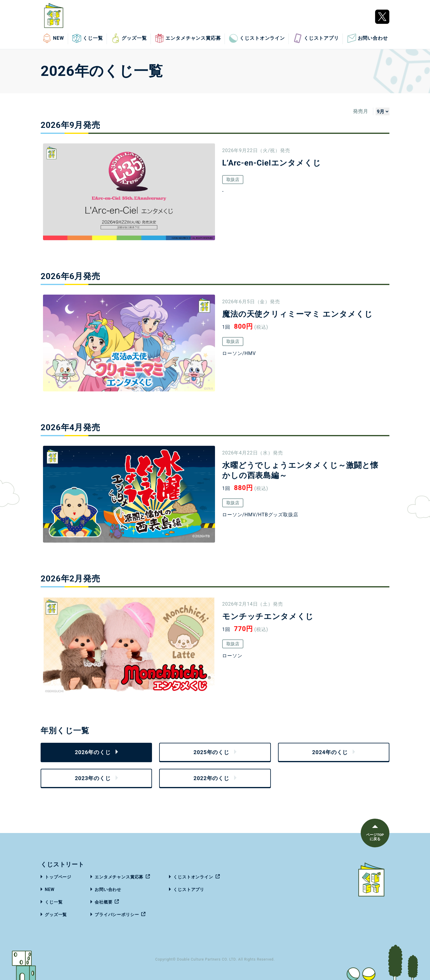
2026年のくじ (93, 752)
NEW (53, 38)
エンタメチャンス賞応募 (188, 38)
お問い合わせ (367, 38)
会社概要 (103, 902)
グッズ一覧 (129, 38)
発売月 (361, 111)
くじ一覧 (87, 38)
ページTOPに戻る (374, 837)
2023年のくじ (93, 778)
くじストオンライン (257, 38)
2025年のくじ (211, 752)
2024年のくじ (330, 752)
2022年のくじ (211, 778)
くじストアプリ (316, 38)
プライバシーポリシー (117, 915)
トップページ (58, 877)
